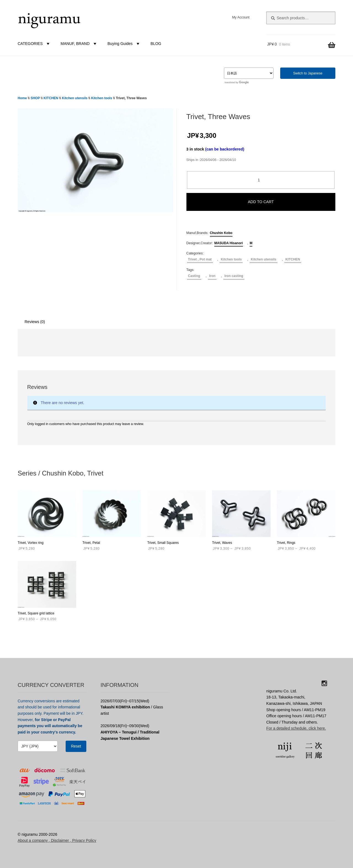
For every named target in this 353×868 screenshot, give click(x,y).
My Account (241, 17)
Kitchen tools (102, 98)
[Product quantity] (261, 180)
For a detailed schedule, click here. (296, 728)
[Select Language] (249, 73)
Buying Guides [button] (124, 44)
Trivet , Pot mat (200, 259)
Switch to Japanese (308, 73)
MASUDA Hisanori (229, 243)
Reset (76, 746)
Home (22, 98)
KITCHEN (51, 98)
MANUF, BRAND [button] (79, 44)
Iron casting (234, 276)
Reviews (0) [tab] (35, 322)
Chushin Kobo (221, 233)
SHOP (35, 98)
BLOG (156, 44)
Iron (212, 276)
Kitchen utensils (75, 98)
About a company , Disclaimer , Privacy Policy (57, 840)
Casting (194, 276)
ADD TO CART (261, 202)
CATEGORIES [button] (34, 44)
